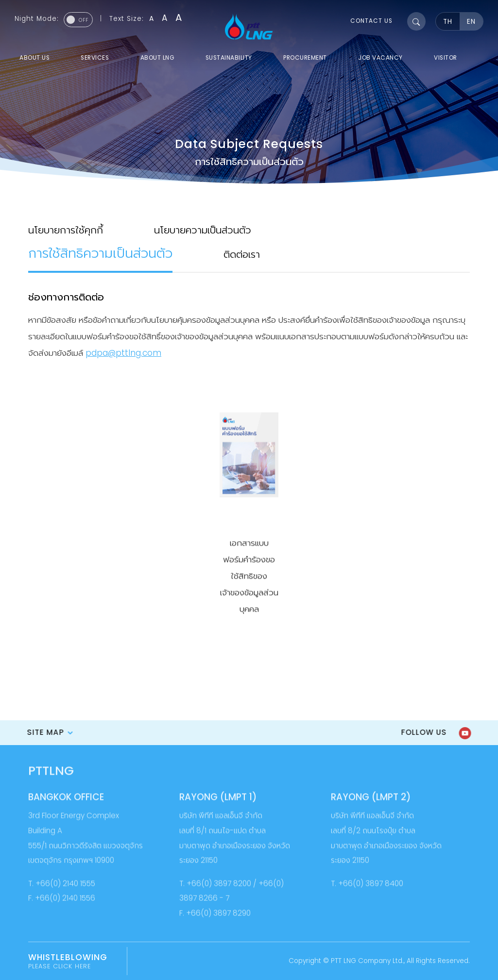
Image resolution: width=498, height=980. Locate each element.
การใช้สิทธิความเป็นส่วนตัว (100, 252)
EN (471, 22)
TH (448, 22)
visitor (446, 58)
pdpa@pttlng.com (123, 352)
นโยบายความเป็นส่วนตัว (203, 229)
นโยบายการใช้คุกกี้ (66, 229)
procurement (305, 58)
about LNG (157, 58)
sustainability (229, 58)
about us (34, 58)
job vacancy (380, 58)
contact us (371, 21)
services (95, 58)
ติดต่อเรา (242, 253)
